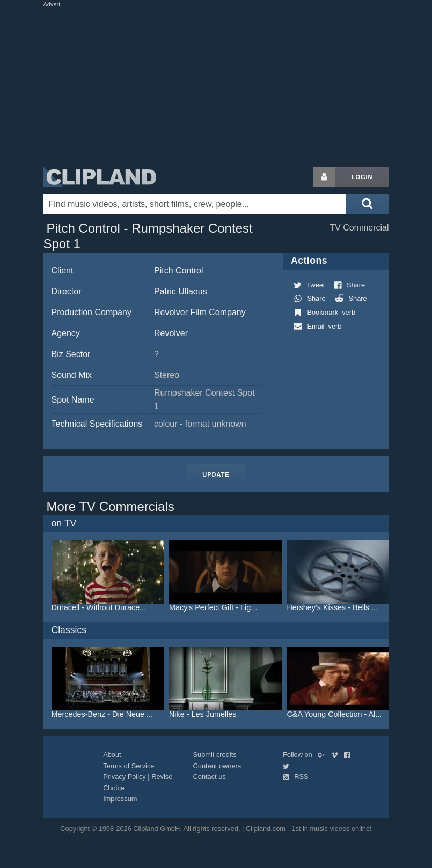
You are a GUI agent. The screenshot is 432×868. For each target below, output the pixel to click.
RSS (296, 777)
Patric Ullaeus (181, 291)
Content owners (217, 766)
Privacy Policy (125, 777)
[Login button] (324, 177)
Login (362, 177)
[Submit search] (367, 204)
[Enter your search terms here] (195, 204)
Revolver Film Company (200, 312)
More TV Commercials (111, 506)
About (112, 755)
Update (216, 474)
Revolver (171, 333)
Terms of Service (129, 766)
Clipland (100, 177)
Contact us (210, 777)
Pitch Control (179, 270)
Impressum (120, 799)
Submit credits (215, 755)
